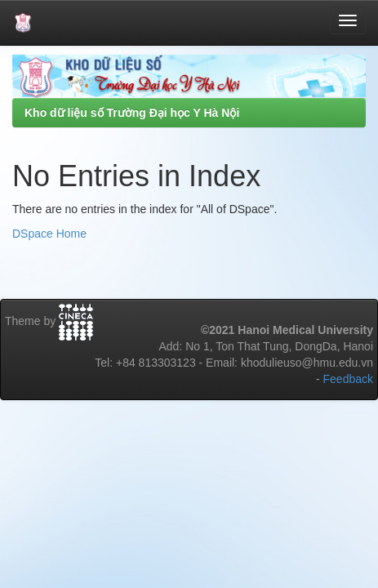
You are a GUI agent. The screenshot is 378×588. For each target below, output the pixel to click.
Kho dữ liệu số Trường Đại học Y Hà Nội (132, 113)
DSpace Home (49, 234)
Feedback (348, 379)
